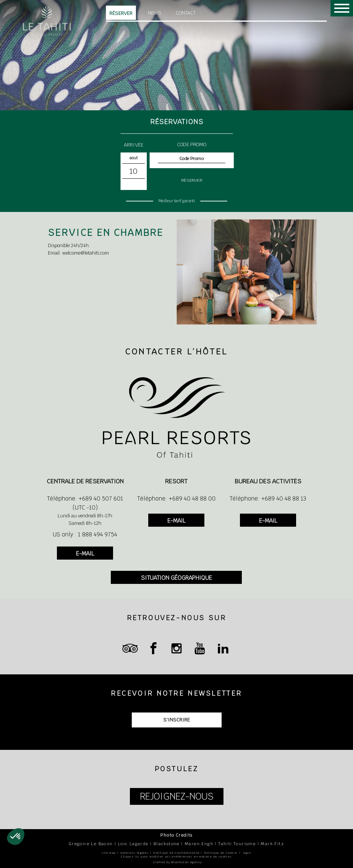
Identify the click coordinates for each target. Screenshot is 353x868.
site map (109, 853)
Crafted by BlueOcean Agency (178, 862)
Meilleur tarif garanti (176, 201)
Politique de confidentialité (176, 853)
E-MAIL (85, 553)
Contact (186, 13)
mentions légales (135, 853)
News (155, 13)
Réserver (121, 13)
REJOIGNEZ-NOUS (177, 796)
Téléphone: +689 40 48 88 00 (176, 498)
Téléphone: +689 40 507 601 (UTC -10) (85, 503)
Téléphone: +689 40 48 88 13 (268, 498)
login (247, 853)
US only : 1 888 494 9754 (85, 534)
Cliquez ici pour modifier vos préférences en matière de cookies (176, 857)
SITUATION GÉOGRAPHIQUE (176, 578)
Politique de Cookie (221, 853)
